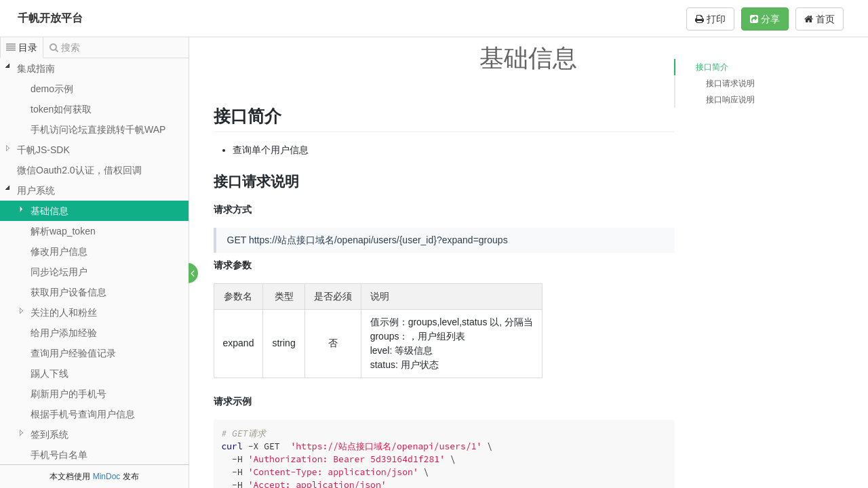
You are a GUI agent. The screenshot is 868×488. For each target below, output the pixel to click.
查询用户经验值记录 (73, 353)
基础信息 (50, 211)
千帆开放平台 (50, 18)
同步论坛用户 (59, 272)
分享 (765, 19)
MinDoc (107, 476)
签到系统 (50, 434)
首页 (820, 19)
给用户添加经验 (64, 333)
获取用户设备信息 (68, 292)
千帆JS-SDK (43, 150)
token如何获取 (61, 109)
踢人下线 (50, 373)
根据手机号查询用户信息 (83, 414)
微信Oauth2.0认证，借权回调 (79, 170)
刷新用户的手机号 (68, 394)
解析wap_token (63, 231)
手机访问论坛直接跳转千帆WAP (98, 129)
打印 (710, 19)
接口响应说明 (730, 100)
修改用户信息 (59, 251)
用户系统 (36, 190)
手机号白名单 (59, 455)
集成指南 (36, 68)
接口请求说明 (730, 83)
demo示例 (52, 89)
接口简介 (712, 67)
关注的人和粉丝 (64, 312)
